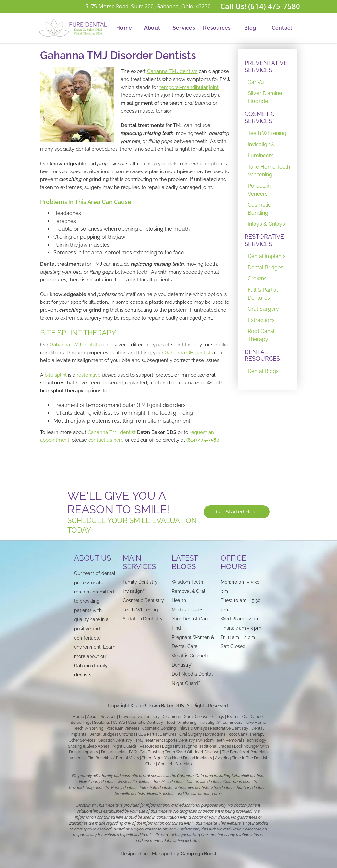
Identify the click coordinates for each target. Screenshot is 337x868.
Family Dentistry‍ (140, 582)
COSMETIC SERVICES (259, 117)
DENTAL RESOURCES (262, 355)
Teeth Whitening (267, 133)
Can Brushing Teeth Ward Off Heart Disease (179, 752)
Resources (217, 28)
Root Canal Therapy (261, 335)
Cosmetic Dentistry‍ (143, 600)
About (152, 28)
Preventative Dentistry (139, 717)
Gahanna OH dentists (189, 353)
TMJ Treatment (149, 740)
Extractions (261, 320)
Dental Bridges (266, 267)
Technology (256, 740)
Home (124, 28)
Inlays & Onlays (266, 224)
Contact (282, 28)
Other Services (82, 740)
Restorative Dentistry (229, 728)
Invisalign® (261, 144)
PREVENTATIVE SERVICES (266, 66)
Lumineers (261, 156)
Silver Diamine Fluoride (265, 97)
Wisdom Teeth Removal (220, 740)
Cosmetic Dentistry (146, 723)
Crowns (257, 279)
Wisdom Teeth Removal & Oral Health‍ (189, 591)
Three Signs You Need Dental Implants (177, 758)
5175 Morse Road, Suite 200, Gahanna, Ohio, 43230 (148, 6)
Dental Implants (267, 256)
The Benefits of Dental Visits (113, 758)
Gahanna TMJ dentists (172, 71)
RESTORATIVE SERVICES (264, 240)
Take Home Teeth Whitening (269, 171)
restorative (89, 375)
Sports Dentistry (181, 740)
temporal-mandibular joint (189, 87)
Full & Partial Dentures (263, 294)
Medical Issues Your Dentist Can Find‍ (190, 619)
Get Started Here (237, 512)
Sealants (102, 723)
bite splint (56, 375)
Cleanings (172, 717)
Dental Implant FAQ (119, 752)
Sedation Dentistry (143, 619)
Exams (233, 717)
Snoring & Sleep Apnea (89, 746)
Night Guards (125, 746)
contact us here (106, 440)
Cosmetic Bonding (259, 209)
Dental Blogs (263, 371)
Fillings (218, 717)
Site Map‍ (183, 764)
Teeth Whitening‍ (140, 610)
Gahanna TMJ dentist (112, 432)
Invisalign (134, 591)
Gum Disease (196, 717)
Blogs (167, 746)
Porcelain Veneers (259, 190)
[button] (152, 28)
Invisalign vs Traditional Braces (203, 746)
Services (184, 28)
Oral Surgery (263, 309)
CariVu (256, 82)
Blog (250, 28)
